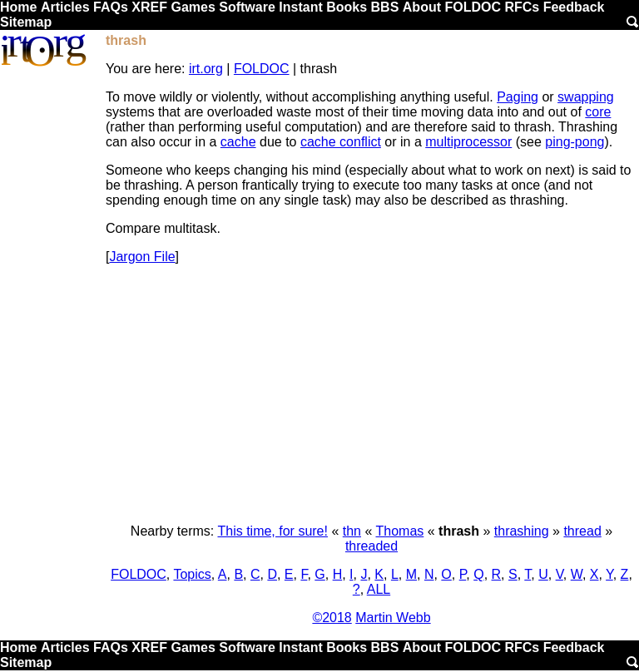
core (598, 112)
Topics (192, 574)
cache (238, 142)
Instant (300, 7)
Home (18, 7)
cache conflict (341, 142)
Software (247, 7)
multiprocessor (468, 142)
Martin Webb (393, 618)
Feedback (574, 7)
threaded (372, 546)
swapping (586, 97)
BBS (385, 7)
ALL (379, 589)
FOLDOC (473, 7)
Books (347, 7)
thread (582, 531)
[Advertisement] (372, 394)
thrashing (522, 531)
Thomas (400, 531)
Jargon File (142, 257)
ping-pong (575, 142)
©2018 (332, 618)
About (422, 7)
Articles (65, 7)
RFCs (522, 7)
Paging (518, 97)
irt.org (206, 69)
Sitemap (26, 22)
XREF (149, 7)
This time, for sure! (272, 531)
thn (352, 531)
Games (193, 7)
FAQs (111, 7)
